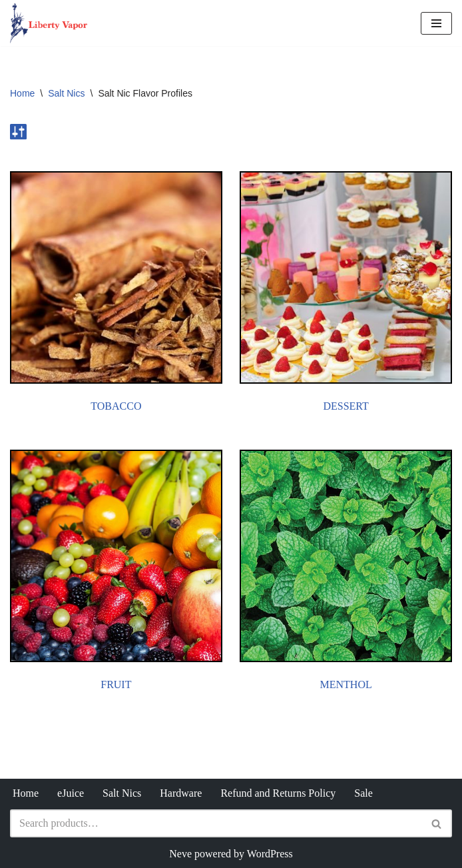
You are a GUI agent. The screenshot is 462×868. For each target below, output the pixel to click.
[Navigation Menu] (436, 23)
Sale (363, 793)
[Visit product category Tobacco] (116, 294)
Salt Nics (66, 93)
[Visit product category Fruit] (116, 573)
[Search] (216, 823)
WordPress (270, 854)
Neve (180, 854)
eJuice (71, 793)
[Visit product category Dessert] (346, 294)
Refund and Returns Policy (278, 793)
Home (22, 93)
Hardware (181, 793)
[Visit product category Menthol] (346, 573)
